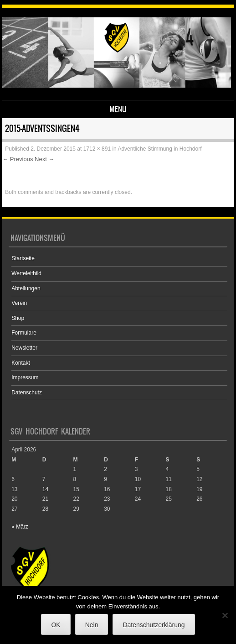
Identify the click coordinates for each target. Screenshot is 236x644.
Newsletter (24, 348)
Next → (44, 159)
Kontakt (21, 363)
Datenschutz (27, 393)
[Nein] (225, 615)
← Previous (18, 159)
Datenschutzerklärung (154, 625)
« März (20, 527)
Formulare (24, 333)
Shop (18, 318)
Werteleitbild (26, 273)
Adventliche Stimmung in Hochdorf (159, 149)
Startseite (23, 258)
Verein (19, 303)
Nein (92, 625)
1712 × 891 (97, 149)
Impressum (25, 377)
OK (56, 625)
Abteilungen (26, 288)
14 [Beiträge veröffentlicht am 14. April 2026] (45, 489)
